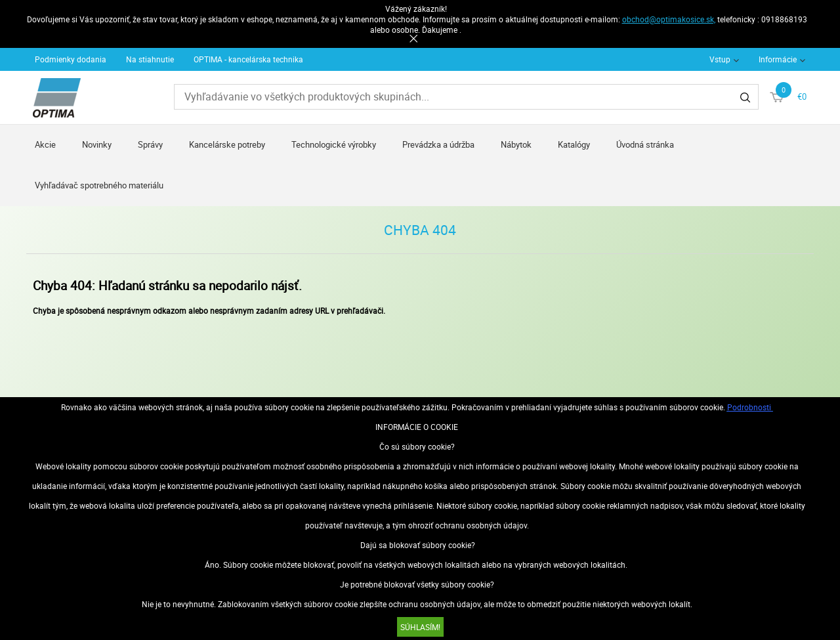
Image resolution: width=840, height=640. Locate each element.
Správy (150, 144)
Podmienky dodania (71, 59)
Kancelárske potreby (227, 144)
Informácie (778, 59)
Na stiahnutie (150, 59)
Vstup (720, 59)
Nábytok (516, 144)
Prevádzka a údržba (438, 144)
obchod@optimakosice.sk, (669, 19)
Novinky (97, 144)
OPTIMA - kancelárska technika (248, 59)
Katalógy (574, 144)
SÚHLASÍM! (420, 627)
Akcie (45, 144)
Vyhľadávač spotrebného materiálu (99, 185)
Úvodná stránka (645, 144)
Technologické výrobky (334, 144)
